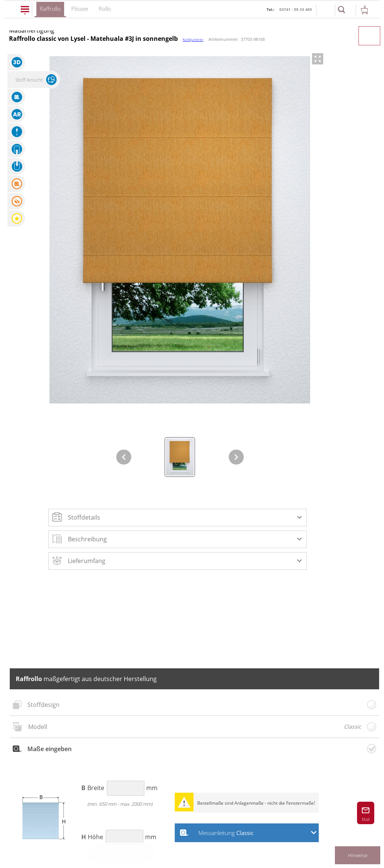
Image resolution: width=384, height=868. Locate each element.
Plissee (80, 9)
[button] (178, 517)
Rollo (105, 9)
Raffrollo (50, 11)
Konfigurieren (193, 40)
